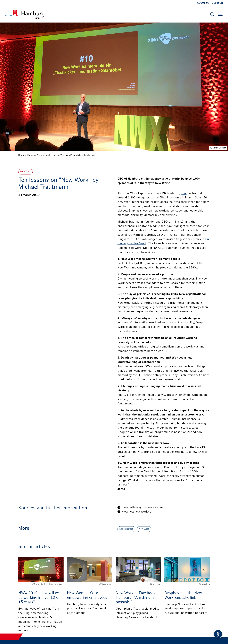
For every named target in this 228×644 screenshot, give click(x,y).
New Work (26, 172)
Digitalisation (126, 529)
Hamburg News (35, 155)
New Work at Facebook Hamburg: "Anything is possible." (136, 598)
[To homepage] (25, 14)
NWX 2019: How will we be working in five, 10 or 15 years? (39, 598)
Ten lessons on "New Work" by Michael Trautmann (70, 155)
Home (21, 155)
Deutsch (217, 3)
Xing (185, 193)
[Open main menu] (220, 14)
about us (203, 3)
